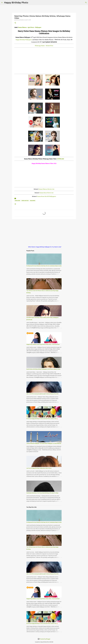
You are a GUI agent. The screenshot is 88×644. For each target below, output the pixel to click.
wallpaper (33, 201)
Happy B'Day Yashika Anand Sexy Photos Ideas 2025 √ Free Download (43, 344)
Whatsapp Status (40, 46)
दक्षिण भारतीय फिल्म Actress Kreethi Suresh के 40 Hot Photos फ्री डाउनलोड (42, 394)
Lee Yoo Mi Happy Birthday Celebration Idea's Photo (39, 468)
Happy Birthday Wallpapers (24, 40)
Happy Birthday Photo (16, 2)
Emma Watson (22, 27)
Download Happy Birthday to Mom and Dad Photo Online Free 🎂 (42, 419)
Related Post (50, 46)
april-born (17, 201)
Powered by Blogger (44, 639)
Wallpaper (38, 27)
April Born (31, 27)
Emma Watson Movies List (47, 189)
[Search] (30, 3)
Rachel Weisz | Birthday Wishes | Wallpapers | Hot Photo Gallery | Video (43, 369)
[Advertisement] (44, 61)
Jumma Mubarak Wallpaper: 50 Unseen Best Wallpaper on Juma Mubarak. (44, 443)
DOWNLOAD (60, 159)
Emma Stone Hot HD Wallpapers (47, 196)
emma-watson (25, 201)
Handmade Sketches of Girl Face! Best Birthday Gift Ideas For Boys (42, 493)
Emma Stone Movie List (47, 193)
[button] (15, 23)
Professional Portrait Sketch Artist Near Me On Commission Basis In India (44, 266)
